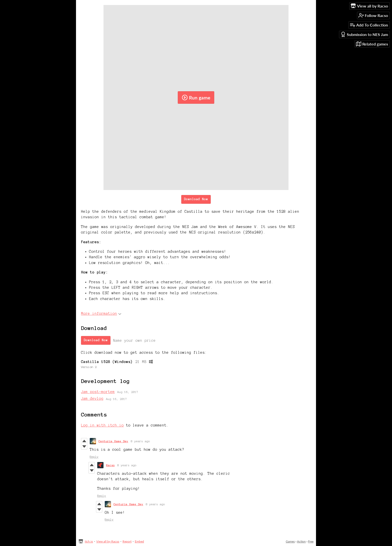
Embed (139, 541)
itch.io (89, 541)
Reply (94, 457)
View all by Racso (108, 541)
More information (101, 313)
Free (311, 541)
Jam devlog (92, 398)
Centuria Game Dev (113, 441)
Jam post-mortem (98, 392)
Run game (196, 97)
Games (290, 541)
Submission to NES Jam (364, 34)
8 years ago (140, 441)
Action (301, 541)
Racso (110, 465)
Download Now (196, 199)
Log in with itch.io (102, 425)
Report (127, 541)
